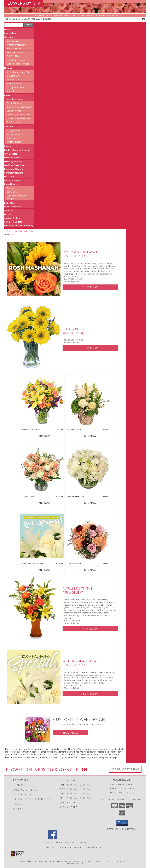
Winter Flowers (14, 142)
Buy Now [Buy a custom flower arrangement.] (71, 733)
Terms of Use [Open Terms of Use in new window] (75, 863)
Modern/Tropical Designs (17, 150)
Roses (7, 95)
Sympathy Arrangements (18, 115)
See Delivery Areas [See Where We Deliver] (125, 769)
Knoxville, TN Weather (59, 847)
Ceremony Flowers (14, 173)
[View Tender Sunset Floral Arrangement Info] (88, 536)
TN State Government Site (89, 847)
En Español (10, 203)
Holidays (9, 68)
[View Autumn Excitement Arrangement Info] (34, 608)
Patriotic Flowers (13, 180)
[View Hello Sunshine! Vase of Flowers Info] (34, 338)
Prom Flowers (11, 184)
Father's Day (13, 80)
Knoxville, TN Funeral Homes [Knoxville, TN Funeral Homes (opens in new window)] (60, 842)
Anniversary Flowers (16, 45)
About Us (9, 210)
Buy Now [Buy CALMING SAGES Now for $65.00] (90, 436)
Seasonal (9, 126)
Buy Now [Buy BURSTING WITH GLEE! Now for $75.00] (44, 436)
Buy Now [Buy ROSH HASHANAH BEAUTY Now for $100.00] (44, 570)
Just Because (13, 41)
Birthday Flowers (15, 49)
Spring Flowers (14, 130)
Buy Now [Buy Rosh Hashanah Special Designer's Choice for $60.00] (90, 694)
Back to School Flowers (18, 64)
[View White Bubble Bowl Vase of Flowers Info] (88, 469)
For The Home (14, 122)
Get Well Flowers (15, 56)
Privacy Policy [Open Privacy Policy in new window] (93, 862)
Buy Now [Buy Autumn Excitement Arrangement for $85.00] (90, 629)
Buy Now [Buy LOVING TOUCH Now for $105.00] (44, 503)
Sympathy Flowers (14, 99)
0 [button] (143, 19)
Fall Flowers (12, 138)
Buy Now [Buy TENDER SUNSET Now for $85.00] (90, 570)
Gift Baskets (11, 154)
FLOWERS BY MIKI (23, 3)
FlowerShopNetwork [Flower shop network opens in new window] (68, 862)
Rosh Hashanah (14, 83)
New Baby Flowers (16, 52)
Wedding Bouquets (14, 161)
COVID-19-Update (13, 222)
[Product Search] (14, 25)
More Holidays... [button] (14, 91)
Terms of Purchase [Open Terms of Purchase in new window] (117, 862)
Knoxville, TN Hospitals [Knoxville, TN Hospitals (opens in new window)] (93, 842)
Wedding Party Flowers (16, 165)
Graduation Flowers (16, 60)
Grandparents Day (15, 87)
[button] (122, 823)
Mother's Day (13, 76)
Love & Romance (13, 207)
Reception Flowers (13, 169)
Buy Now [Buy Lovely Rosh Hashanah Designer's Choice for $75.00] (90, 287)
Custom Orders (12, 218)
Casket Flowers (14, 111)
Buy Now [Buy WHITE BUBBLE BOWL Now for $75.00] (90, 503)
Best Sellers (10, 33)
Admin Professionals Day (19, 72)
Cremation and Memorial (18, 118)
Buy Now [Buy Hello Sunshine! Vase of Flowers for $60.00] (90, 348)
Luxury (8, 214)
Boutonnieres (13, 192)
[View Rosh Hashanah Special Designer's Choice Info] (34, 677)
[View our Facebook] (52, 839)
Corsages (11, 188)
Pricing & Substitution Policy (19, 226)
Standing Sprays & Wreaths (19, 107)
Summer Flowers (15, 134)
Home (7, 29)
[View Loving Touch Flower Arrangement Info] (42, 469)
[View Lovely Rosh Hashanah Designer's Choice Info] (34, 269)
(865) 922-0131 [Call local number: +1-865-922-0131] (46, 19)
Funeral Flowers (14, 103)
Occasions (9, 37)
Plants (7, 146)
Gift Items (10, 177)
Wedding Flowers (13, 158)
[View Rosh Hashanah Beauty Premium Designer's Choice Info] (42, 536)
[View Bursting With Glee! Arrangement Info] (42, 401)
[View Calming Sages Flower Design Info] (88, 401)
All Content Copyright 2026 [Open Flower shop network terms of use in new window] (37, 862)
